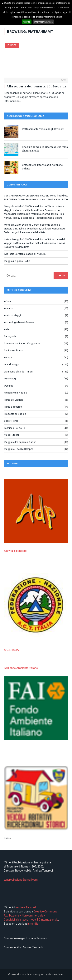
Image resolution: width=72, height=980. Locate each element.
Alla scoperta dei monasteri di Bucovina (36, 86)
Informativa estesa (43, 22)
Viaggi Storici (11, 435)
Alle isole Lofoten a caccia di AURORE (25, 254)
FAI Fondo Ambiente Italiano (21, 668)
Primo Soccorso (13, 407)
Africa (7, 301)
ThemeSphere (56, 974)
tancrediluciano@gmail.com (21, 880)
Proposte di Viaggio (15, 414)
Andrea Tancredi (26, 907)
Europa (12, 45)
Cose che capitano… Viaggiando (22, 343)
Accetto (27, 22)
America (9, 308)
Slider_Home (11, 421)
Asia (7, 329)
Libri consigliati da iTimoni (19, 372)
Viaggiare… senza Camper (18, 449)
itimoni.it (33, 924)
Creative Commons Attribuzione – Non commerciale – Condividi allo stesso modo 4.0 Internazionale (31, 916)
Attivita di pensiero (15, 551)
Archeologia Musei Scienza (19, 322)
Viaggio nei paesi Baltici (17, 261)
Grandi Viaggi (12, 364)
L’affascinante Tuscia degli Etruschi (43, 129)
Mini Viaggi (10, 379)
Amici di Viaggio (13, 315)
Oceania (9, 386)
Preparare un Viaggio (16, 393)
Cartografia (10, 336)
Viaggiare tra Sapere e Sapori (20, 442)
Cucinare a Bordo (14, 350)
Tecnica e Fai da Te (14, 428)
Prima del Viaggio (14, 400)
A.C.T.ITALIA (11, 650)
